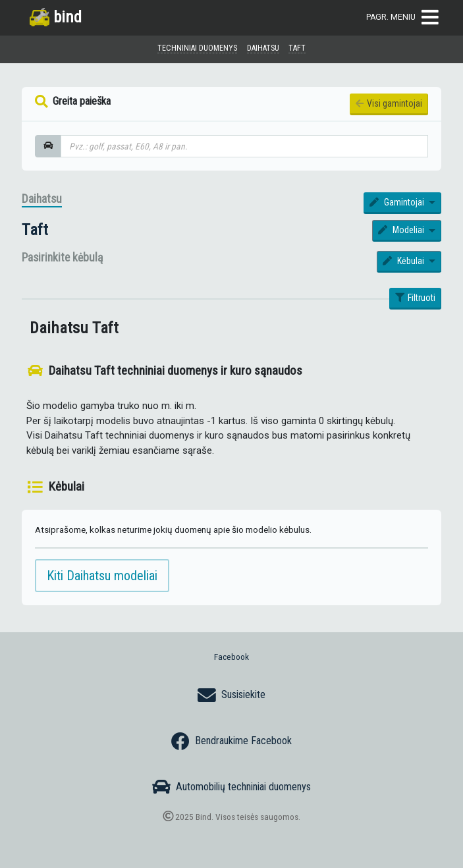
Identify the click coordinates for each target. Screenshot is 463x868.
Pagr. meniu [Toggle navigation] (402, 17)
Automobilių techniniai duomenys (231, 787)
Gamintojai (398, 202)
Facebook (231, 657)
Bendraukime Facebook (231, 742)
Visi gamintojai (389, 103)
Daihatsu (42, 199)
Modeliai (402, 230)
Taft (35, 230)
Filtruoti (416, 298)
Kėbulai (405, 261)
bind (56, 17)
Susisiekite (231, 695)
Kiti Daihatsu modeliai (102, 576)
